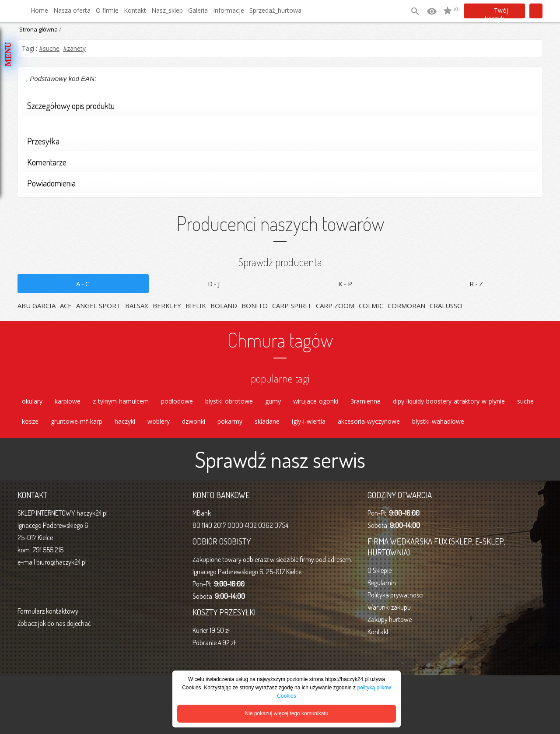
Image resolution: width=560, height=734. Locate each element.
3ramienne (366, 401)
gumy (273, 401)
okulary (32, 401)
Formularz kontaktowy (48, 611)
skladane (267, 421)
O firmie (107, 10)
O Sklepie (380, 570)
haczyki (125, 421)
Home (39, 10)
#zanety (74, 48)
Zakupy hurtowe (390, 619)
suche (525, 401)
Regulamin (382, 583)
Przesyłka (277, 142)
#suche (49, 48)
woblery (159, 421)
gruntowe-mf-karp (77, 421)
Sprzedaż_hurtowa (275, 10)
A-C (83, 284)
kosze (30, 421)
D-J (214, 284)
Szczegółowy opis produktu (277, 107)
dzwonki (194, 421)
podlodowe (177, 401)
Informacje (229, 10)
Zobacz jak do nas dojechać (54, 623)
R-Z (477, 284)
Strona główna (38, 29)
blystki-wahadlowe (438, 421)
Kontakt (135, 10)
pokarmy (230, 421)
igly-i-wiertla (309, 421)
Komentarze (277, 163)
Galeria (198, 10)
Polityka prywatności (395, 595)
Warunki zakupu (389, 607)
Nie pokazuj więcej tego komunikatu (287, 713)
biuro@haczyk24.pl (61, 562)
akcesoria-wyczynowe (369, 421)
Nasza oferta (72, 10)
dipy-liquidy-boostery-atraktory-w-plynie (449, 401)
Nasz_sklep (167, 10)
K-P (346, 284)
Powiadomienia (277, 184)
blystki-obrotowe (229, 401)
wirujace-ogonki (316, 401)
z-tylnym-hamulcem (121, 401)
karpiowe (68, 401)
